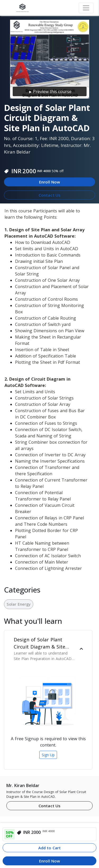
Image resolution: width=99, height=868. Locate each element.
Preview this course (50, 92)
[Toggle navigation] (86, 8)
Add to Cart (50, 848)
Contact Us (50, 195)
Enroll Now (50, 182)
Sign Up (48, 755)
